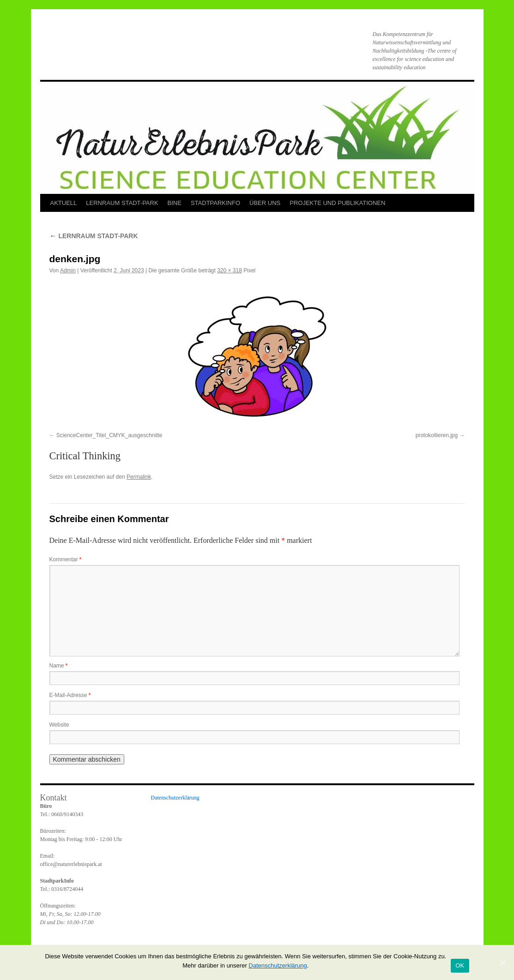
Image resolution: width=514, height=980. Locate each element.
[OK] (502, 962)
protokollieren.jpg (437, 435)
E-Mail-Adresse (70, 695)
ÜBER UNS (265, 203)
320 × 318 (230, 271)
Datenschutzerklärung (175, 798)
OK (460, 965)
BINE (175, 203)
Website (59, 725)
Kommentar (66, 559)
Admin (68, 271)
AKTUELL (64, 203)
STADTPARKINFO (215, 203)
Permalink (139, 477)
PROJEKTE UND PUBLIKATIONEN (337, 203)
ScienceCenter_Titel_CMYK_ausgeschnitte (109, 435)
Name (59, 666)
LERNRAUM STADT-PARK (122, 203)
